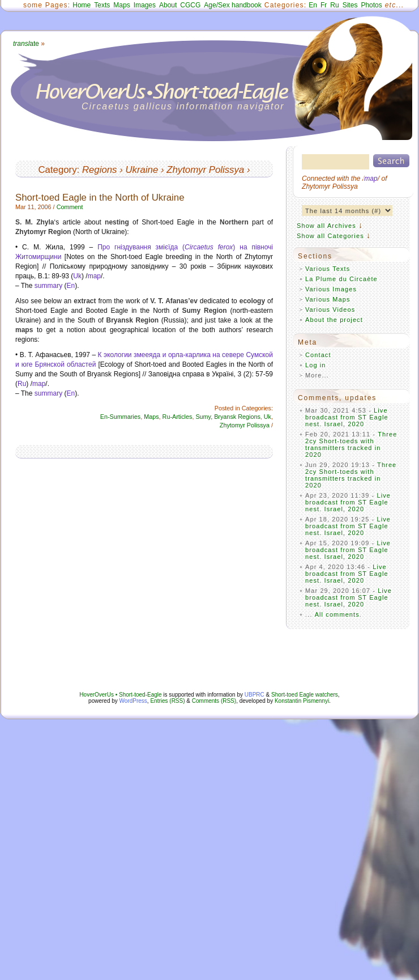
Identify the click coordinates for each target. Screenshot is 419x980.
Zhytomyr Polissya (205, 170)
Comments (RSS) (214, 701)
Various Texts (328, 269)
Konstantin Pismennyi (302, 701)
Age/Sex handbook (232, 5)
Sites (350, 5)
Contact (318, 355)
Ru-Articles (178, 417)
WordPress (133, 701)
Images (145, 5)
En (313, 5)
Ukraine (142, 170)
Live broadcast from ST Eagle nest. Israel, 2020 (347, 417)
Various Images (331, 289)
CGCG (190, 5)
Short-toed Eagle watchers (305, 695)
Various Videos (330, 309)
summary (48, 286)
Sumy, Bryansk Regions (228, 417)
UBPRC (255, 695)
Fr (324, 5)
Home (82, 5)
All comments (337, 614)
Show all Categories (330, 236)
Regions (100, 170)
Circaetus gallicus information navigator (183, 106)
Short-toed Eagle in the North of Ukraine (100, 198)
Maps (121, 5)
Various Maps (328, 299)
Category (57, 170)
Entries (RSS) (167, 701)
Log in (316, 365)
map (94, 276)
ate (26, 44)
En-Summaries (120, 417)
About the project (334, 320)
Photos (371, 5)
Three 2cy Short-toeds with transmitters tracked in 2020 (351, 444)
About (168, 5)
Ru (334, 5)
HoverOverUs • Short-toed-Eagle (120, 695)
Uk (77, 276)
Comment (70, 207)
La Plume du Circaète (341, 279)
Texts (102, 5)
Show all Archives (326, 226)
